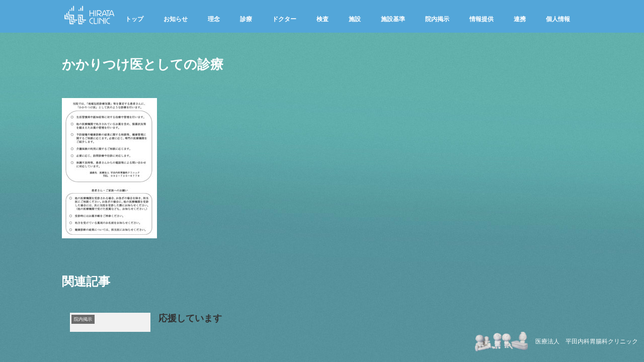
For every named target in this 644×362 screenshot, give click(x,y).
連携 (520, 19)
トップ (134, 19)
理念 (214, 19)
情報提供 (481, 19)
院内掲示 (437, 19)
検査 (323, 19)
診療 (246, 19)
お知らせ (176, 19)
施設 (355, 19)
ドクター (284, 19)
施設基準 (393, 19)
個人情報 (558, 19)
